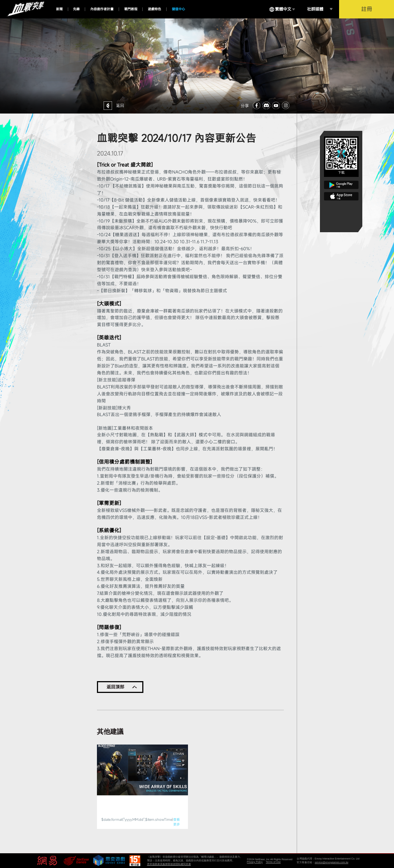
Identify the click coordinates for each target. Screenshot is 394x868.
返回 (120, 105)
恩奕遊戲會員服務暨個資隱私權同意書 (169, 864)
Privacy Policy (255, 862)
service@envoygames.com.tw (332, 862)
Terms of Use (273, 862)
